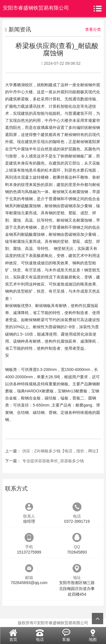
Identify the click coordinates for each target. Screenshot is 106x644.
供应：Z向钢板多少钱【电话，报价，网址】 (61, 451)
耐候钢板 (13, 306)
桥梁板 (23, 99)
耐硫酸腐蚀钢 (29, 206)
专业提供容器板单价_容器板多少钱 (53, 461)
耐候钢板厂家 (80, 156)
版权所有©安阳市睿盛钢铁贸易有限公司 (53, 623)
